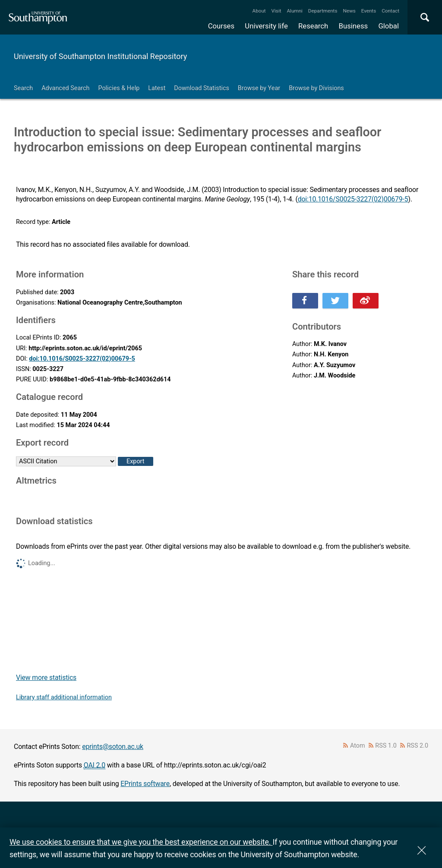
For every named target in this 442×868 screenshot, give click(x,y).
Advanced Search (65, 88)
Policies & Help (119, 88)
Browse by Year (259, 88)
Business (354, 26)
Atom (358, 746)
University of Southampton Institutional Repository (100, 56)
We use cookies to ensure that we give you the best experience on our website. (141, 842)
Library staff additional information (64, 697)
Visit (276, 11)
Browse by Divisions (316, 88)
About (259, 11)
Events (369, 11)
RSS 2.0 (418, 746)
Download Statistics (202, 88)
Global (388, 26)
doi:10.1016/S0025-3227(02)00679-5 (353, 199)
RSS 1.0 (386, 746)
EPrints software (145, 784)
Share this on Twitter (335, 301)
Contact (390, 11)
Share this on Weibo (366, 301)
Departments (323, 11)
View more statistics (46, 678)
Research (313, 26)
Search (23, 88)
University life (266, 26)
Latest (157, 88)
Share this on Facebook (305, 301)
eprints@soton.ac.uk (113, 747)
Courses (221, 26)
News (349, 11)
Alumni (294, 11)
